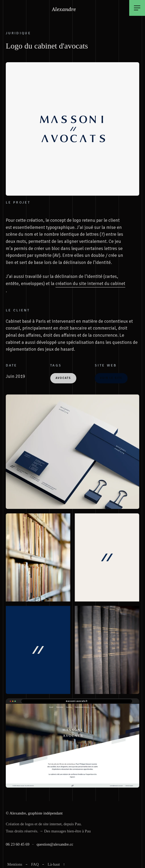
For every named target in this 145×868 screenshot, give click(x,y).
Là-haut (57, 864)
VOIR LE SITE (111, 378)
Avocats (63, 378)
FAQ (35, 864)
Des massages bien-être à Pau (67, 831)
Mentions (15, 864)
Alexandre (64, 9)
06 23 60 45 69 (18, 844)
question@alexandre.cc (55, 844)
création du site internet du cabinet (90, 284)
